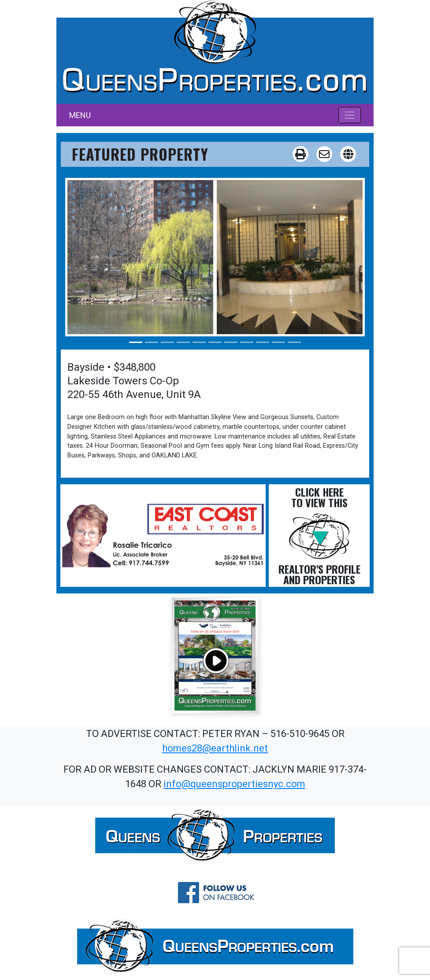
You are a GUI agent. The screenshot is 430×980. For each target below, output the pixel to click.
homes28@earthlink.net (215, 748)
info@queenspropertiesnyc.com (234, 784)
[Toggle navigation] (350, 115)
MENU (80, 115)
